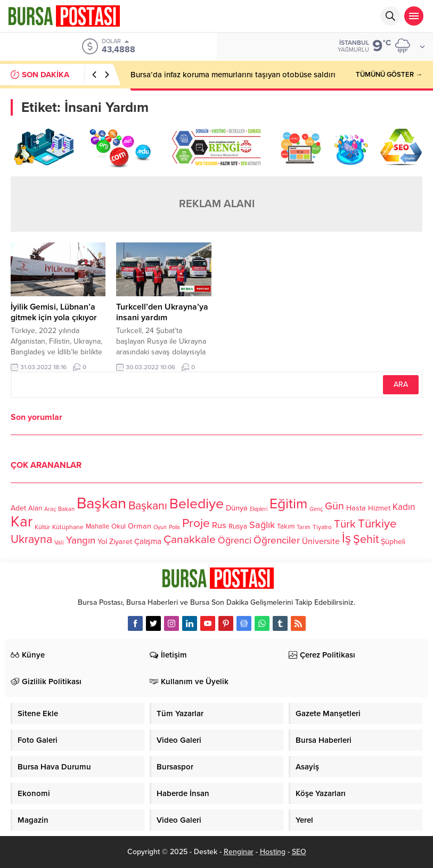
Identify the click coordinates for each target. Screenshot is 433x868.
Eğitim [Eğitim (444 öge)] (288, 504)
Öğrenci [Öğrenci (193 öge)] (235, 541)
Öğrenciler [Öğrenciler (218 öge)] (277, 540)
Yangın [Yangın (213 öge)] (81, 540)
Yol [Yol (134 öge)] (102, 542)
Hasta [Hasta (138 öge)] (356, 508)
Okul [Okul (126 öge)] (119, 526)
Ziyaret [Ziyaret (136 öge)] (121, 542)
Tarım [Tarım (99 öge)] (304, 527)
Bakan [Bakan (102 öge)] (66, 509)
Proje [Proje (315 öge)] (196, 523)
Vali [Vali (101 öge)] (59, 543)
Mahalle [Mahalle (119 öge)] (97, 526)
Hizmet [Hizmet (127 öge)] (379, 508)
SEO (299, 852)
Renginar (239, 852)
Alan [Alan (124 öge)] (35, 508)
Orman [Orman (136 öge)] (140, 526)
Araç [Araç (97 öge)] (50, 509)
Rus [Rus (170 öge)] (219, 525)
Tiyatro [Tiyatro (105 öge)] (322, 527)
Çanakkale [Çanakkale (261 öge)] (190, 540)
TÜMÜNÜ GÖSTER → (389, 75)
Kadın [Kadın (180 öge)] (404, 507)
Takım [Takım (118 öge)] (286, 526)
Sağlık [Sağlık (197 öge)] (262, 525)
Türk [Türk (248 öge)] (345, 524)
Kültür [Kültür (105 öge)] (42, 527)
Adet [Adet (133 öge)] (18, 508)
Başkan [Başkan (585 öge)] (101, 503)
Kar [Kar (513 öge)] (22, 522)
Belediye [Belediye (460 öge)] (197, 504)
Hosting (273, 852)
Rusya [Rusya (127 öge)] (238, 526)
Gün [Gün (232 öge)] (334, 506)
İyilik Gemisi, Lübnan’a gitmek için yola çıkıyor (54, 312)
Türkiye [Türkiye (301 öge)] (377, 524)
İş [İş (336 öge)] (346, 538)
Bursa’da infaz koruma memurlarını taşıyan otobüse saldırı (233, 75)
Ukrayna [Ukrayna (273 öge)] (31, 539)
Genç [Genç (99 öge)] (316, 509)
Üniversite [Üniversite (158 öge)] (321, 541)
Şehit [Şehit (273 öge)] (366, 539)
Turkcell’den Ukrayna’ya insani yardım (162, 312)
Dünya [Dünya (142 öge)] (237, 508)
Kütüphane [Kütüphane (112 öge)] (68, 527)
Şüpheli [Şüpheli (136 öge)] (393, 542)
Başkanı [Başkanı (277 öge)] (148, 506)
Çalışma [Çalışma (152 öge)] (148, 541)
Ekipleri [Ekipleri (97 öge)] (259, 509)
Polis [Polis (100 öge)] (174, 527)
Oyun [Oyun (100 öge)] (160, 527)
